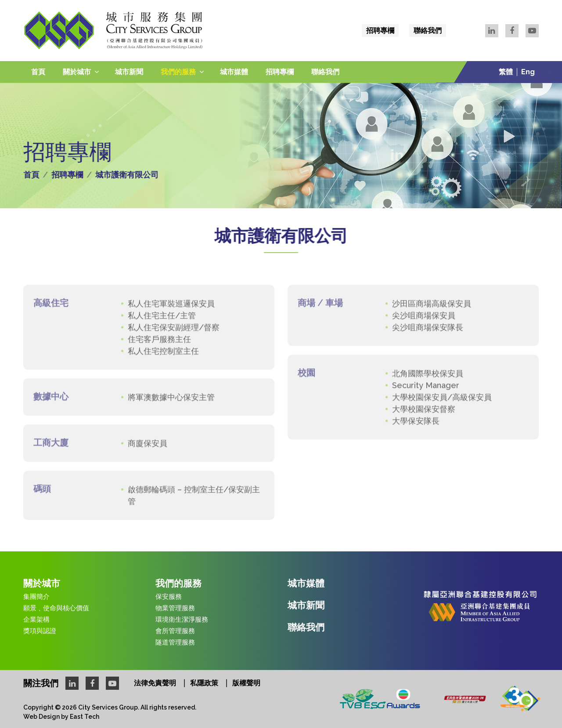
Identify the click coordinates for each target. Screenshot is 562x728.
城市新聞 (129, 72)
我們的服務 (178, 72)
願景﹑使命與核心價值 (56, 608)
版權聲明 (246, 683)
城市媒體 (234, 72)
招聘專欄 (380, 31)
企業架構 (36, 619)
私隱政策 (204, 683)
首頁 (38, 72)
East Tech (85, 717)
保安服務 (169, 597)
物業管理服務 (175, 608)
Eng (528, 72)
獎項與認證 (40, 631)
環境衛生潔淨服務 (182, 619)
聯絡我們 (428, 31)
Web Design (41, 717)
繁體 (506, 72)
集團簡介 (36, 597)
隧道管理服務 (175, 642)
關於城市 (77, 72)
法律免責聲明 (155, 683)
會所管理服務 (175, 631)
